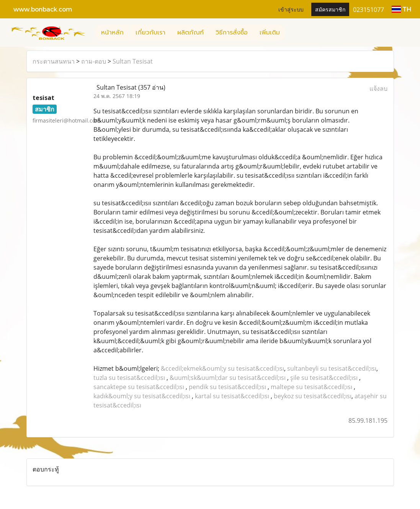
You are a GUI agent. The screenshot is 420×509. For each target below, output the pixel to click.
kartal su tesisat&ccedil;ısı (232, 396)
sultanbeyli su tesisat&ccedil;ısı (332, 368)
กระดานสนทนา (54, 61)
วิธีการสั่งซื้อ (232, 33)
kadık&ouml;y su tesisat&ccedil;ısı (142, 396)
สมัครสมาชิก (330, 9)
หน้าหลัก (112, 33)
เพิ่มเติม (270, 33)
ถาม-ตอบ (94, 61)
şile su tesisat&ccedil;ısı (324, 378)
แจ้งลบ (378, 88)
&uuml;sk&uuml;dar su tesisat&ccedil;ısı (228, 378)
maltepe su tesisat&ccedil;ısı (311, 387)
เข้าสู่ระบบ (291, 9)
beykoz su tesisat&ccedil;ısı (313, 396)
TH (401, 9)
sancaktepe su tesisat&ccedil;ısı (139, 387)
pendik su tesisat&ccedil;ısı (227, 387)
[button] (293, 33)
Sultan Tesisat (133, 61)
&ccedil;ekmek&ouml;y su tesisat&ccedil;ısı (222, 368)
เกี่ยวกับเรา (150, 33)
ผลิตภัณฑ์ (190, 33)
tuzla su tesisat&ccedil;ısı (129, 378)
